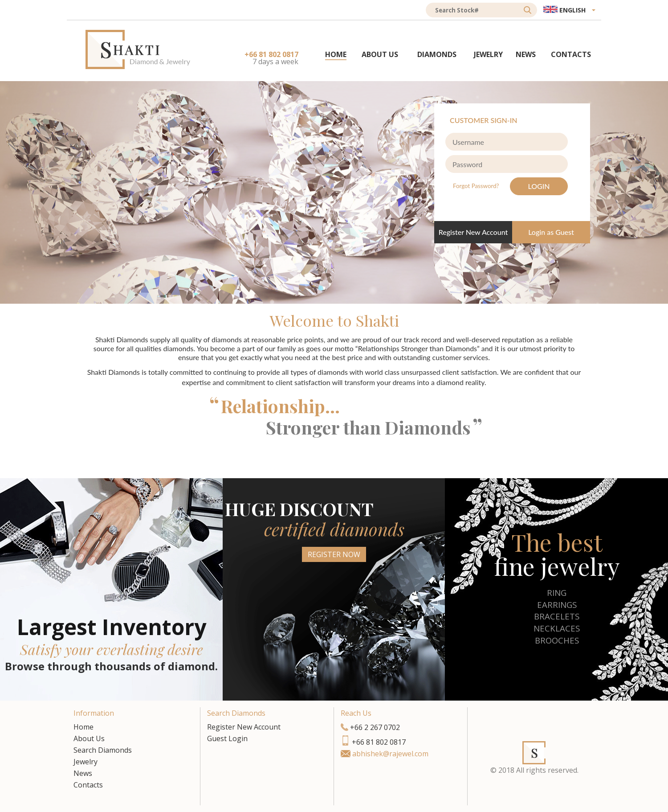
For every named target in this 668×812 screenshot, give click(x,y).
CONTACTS (571, 54)
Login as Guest (551, 232)
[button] (569, 10)
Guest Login (227, 738)
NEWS (526, 54)
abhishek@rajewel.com (390, 754)
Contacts (88, 785)
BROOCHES (557, 640)
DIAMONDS (437, 54)
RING (557, 593)
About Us (89, 738)
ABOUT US (380, 54)
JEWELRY (488, 54)
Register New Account (473, 232)
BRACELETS (557, 616)
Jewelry (86, 762)
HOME (336, 54)
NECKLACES (557, 628)
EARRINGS (557, 605)
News (83, 773)
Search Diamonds (103, 750)
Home (83, 727)
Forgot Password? (477, 186)
